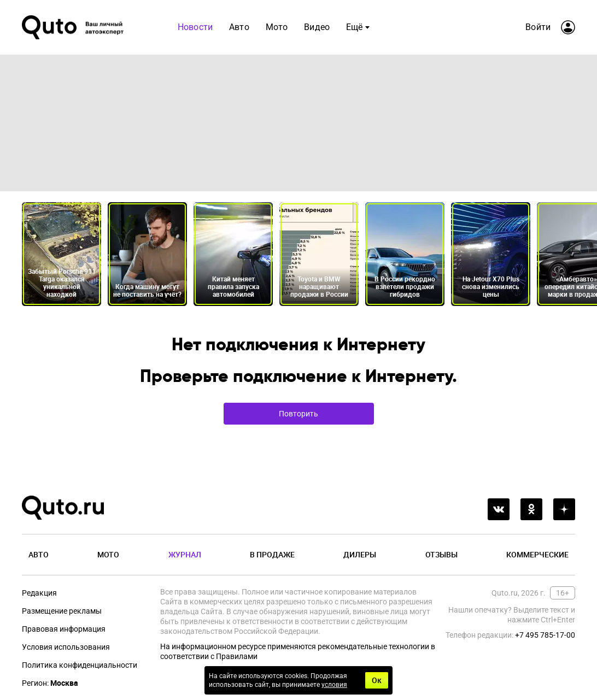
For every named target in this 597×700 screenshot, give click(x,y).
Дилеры (360, 554)
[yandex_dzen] (564, 509)
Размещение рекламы (62, 611)
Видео (317, 27)
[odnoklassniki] (531, 509)
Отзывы (441, 554)
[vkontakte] (499, 509)
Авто (239, 27)
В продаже (272, 554)
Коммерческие (537, 554)
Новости (195, 27)
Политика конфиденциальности (80, 665)
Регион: (50, 683)
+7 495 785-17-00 (545, 635)
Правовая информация (64, 629)
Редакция (39, 593)
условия (334, 685)
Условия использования (66, 647)
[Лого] (74, 27)
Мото (277, 27)
